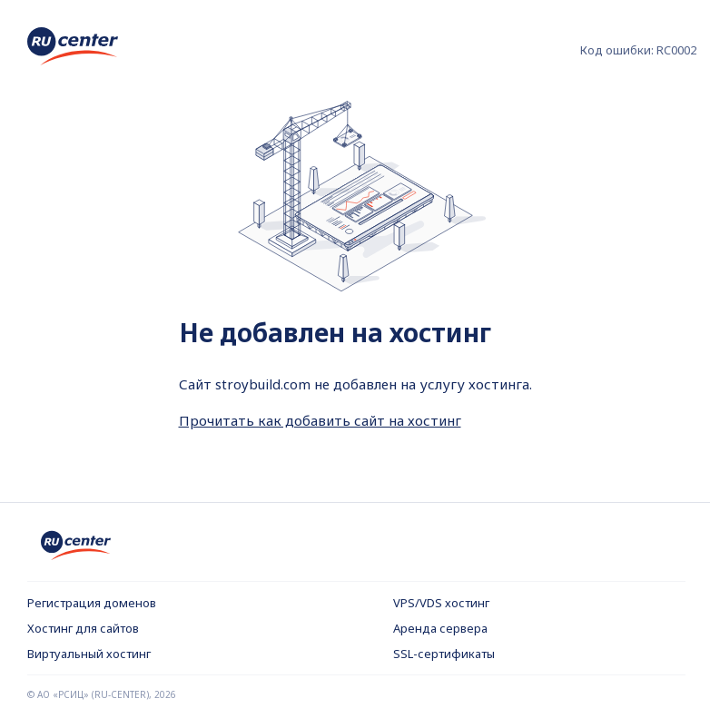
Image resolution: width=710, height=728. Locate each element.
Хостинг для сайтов (83, 628)
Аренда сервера (440, 628)
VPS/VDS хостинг (441, 603)
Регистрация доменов (92, 603)
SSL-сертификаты (444, 654)
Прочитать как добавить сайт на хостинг (320, 420)
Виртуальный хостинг (89, 654)
